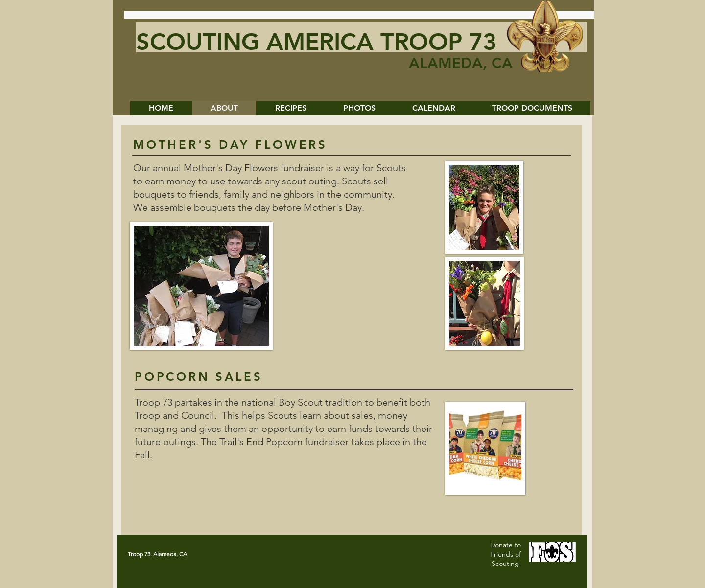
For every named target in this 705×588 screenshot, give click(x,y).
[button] (359, 108)
